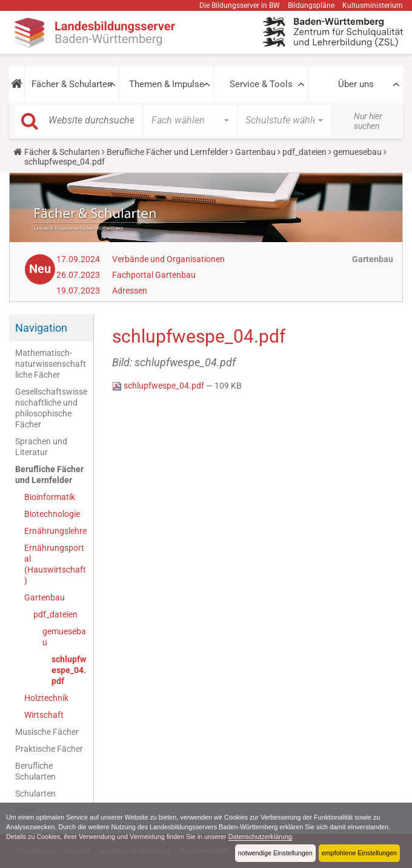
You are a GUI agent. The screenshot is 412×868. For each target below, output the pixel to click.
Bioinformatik (50, 497)
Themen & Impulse (167, 84)
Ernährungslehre (55, 531)
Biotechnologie (52, 514)
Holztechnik (46, 698)
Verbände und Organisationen (168, 259)
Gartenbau (255, 152)
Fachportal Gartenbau (154, 275)
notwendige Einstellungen (275, 853)
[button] (17, 84)
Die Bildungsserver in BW (240, 5)
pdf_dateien (304, 152)
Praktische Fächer (49, 749)
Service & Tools (261, 84)
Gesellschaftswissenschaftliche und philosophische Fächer (51, 408)
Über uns (356, 84)
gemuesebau (357, 152)
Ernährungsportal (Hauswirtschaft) (55, 564)
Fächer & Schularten (72, 84)
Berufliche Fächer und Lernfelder (168, 152)
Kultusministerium (373, 5)
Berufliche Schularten (35, 771)
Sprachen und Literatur (41, 447)
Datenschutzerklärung (260, 837)
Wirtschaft (44, 715)
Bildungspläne (311, 5)
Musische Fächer (47, 732)
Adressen (130, 291)
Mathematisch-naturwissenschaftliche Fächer (51, 364)
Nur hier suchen (368, 121)
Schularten (35, 794)
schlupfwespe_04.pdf (69, 670)
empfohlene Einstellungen (359, 853)
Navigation (41, 328)
